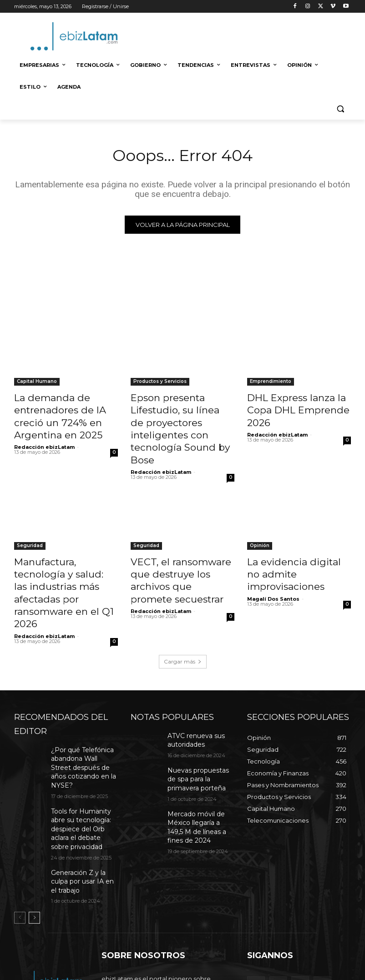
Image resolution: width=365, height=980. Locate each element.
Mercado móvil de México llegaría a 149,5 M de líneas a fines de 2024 (200, 758)
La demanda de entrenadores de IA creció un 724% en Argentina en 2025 (65, 414)
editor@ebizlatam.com (179, 930)
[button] (340, 109)
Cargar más (183, 605)
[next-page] (34, 822)
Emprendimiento (271, 384)
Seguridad (30, 524)
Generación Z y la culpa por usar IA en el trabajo (82, 791)
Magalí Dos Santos (273, 560)
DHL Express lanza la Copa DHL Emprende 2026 (299, 404)
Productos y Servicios (160, 384)
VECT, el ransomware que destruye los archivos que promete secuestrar (181, 549)
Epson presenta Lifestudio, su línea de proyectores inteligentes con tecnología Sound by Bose (180, 419)
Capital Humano (37, 384)
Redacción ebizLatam (44, 440)
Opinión (260, 524)
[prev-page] (20, 822)
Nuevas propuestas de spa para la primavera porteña (196, 719)
